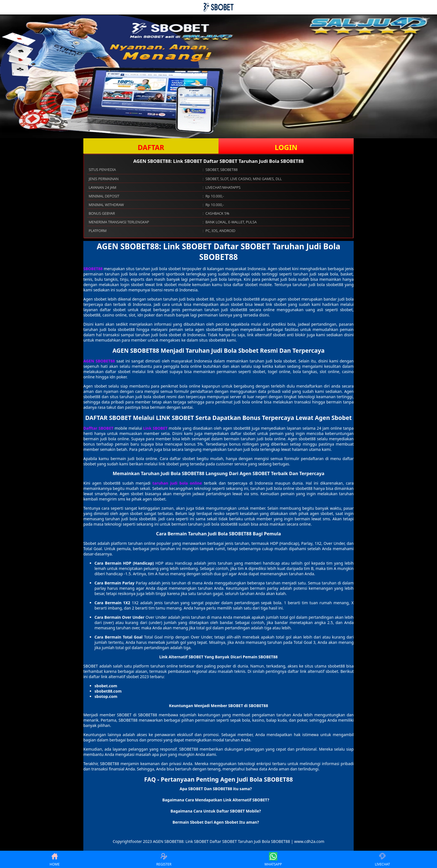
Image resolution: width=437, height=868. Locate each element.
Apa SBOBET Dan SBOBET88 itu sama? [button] (216, 789)
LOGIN (286, 147)
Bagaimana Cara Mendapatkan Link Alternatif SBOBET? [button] (216, 800)
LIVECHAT (382, 859)
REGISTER (164, 859)
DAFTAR (151, 147)
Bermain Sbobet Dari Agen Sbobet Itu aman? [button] (216, 822)
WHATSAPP (273, 859)
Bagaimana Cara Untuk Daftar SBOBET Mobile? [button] (216, 811)
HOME (55, 859)
